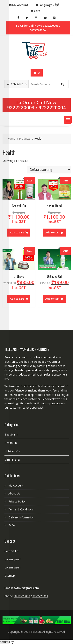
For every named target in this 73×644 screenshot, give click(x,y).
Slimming (10, 460)
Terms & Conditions (21, 509)
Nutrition (10, 451)
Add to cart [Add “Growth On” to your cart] (17, 232)
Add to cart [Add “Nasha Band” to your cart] (52, 232)
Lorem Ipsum (13, 559)
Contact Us (11, 551)
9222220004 (52, 107)
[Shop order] (49, 170)
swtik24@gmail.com (26, 588)
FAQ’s (12, 525)
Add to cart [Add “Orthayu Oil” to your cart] (52, 299)
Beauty (9, 434)
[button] (68, 120)
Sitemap (10, 576)
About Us (14, 493)
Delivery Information (21, 517)
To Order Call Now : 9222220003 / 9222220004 (38, 28)
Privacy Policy (17, 501)
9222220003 (21, 107)
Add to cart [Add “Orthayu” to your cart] (17, 299)
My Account (16, 485)
